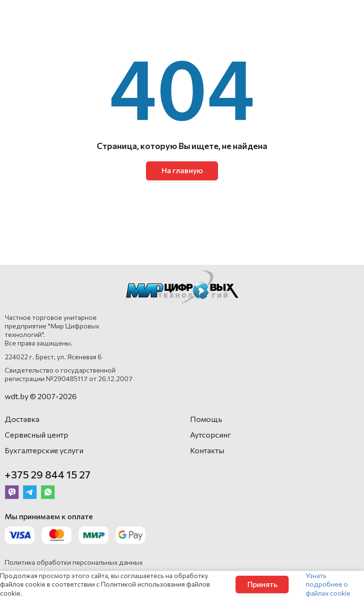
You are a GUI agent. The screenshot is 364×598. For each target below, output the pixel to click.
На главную (182, 170)
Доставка (22, 419)
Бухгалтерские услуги (44, 450)
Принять (262, 584)
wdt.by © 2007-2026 (41, 396)
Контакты (207, 450)
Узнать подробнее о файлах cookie (328, 584)
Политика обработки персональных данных (74, 562)
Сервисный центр (36, 434)
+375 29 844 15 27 (48, 474)
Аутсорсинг (211, 434)
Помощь (206, 419)
